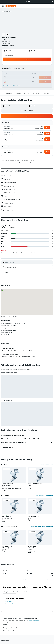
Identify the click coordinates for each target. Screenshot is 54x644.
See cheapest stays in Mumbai (44, 495)
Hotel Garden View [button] (7, 546)
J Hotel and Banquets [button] (8, 484)
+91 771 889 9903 (7, 43)
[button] (52, 2)
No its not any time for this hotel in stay (13, 255)
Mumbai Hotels (45, 639)
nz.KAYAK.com (4, 639)
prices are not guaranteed (34, 620)
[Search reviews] (28, 262)
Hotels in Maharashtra (34, 639)
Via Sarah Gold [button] (32, 546)
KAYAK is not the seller (28, 625)
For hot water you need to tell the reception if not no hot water (20, 253)
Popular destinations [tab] (23, 592)
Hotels (11, 639)
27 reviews (11, 46)
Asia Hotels (17, 639)
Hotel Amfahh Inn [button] (7, 517)
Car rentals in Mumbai (10, 604)
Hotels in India (24, 639)
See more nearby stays (47, 464)
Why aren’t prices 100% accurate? (28, 631)
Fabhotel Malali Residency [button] (35, 484)
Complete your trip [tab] (9, 592)
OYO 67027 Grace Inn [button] (33, 517)
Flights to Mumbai (9, 601)
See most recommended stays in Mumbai (42, 527)
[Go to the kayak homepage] (11, 6)
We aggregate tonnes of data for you (28, 628)
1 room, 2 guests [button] (8, 55)
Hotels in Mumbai (9, 606)
